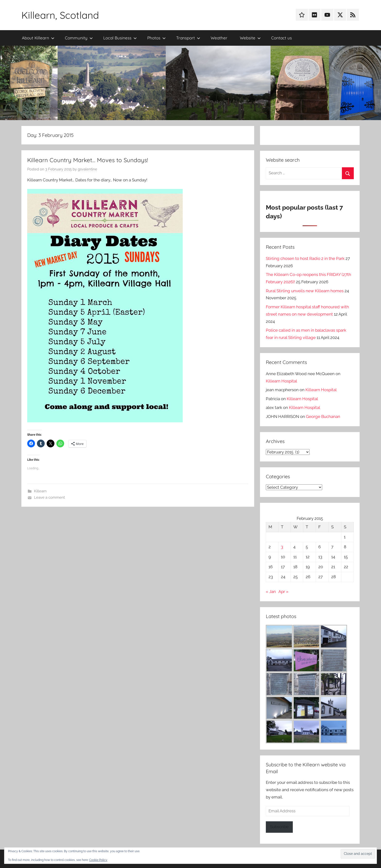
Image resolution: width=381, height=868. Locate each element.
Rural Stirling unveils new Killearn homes (305, 291)
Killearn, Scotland (60, 15)
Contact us (281, 38)
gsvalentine (87, 169)
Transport (188, 38)
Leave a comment (49, 497)
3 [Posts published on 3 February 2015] (282, 547)
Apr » (283, 592)
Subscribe (279, 827)
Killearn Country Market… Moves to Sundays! (88, 160)
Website (250, 38)
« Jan (271, 592)
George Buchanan (323, 416)
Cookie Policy (98, 860)
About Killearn (38, 38)
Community (79, 38)
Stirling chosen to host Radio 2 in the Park (305, 258)
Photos (156, 38)
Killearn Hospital (281, 381)
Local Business (120, 38)
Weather (219, 38)
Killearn (40, 491)
